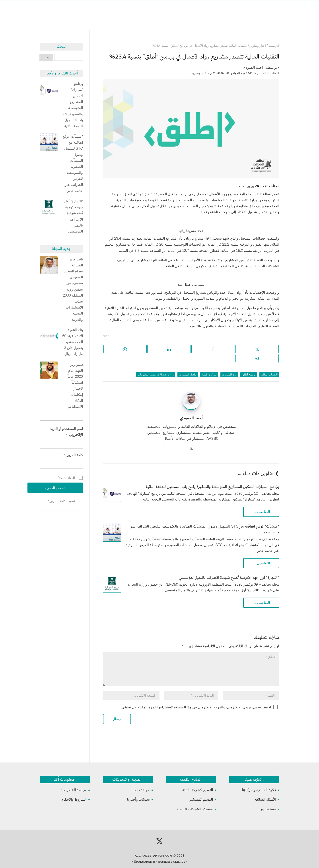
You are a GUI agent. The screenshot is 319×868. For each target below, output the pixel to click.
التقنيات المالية (269, 375)
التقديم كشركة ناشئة (198, 790)
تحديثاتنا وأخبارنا (138, 799)
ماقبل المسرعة (188, 375)
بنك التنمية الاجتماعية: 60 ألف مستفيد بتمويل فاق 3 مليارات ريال (73, 342)
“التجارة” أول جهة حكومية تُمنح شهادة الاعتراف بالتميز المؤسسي (229, 578)
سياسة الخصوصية (74, 790)
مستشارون (268, 809)
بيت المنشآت (229, 375)
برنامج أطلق (249, 375)
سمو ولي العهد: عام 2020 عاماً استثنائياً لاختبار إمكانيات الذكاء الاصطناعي (75, 386)
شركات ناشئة (209, 375)
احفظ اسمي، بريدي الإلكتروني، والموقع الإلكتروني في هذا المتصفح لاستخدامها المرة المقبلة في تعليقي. (195, 707)
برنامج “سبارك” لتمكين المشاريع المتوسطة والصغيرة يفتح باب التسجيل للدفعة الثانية (212, 487)
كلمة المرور (73, 455)
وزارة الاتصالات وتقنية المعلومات (156, 375)
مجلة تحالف (141, 790)
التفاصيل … (261, 512)
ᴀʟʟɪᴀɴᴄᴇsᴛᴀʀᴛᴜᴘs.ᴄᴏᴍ (153, 856)
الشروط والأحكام (74, 799)
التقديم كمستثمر (201, 799)
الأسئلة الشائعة (265, 799)
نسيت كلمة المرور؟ (61, 501)
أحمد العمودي (253, 67)
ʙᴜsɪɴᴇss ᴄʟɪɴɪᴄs (172, 862)
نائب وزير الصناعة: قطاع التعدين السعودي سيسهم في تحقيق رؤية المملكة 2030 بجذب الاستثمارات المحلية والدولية (73, 289)
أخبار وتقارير (199, 73)
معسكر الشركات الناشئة (195, 809)
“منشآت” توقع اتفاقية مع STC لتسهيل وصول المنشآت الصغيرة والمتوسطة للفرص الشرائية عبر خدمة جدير (205, 529)
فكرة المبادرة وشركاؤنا (259, 790)
